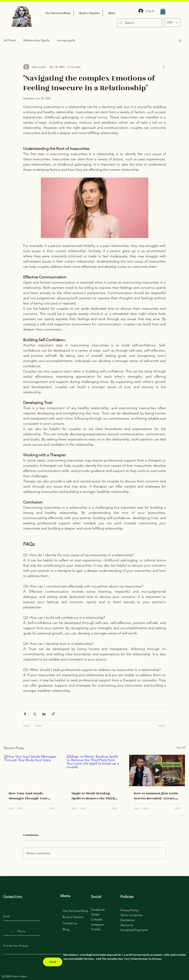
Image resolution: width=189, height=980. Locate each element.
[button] (163, 11)
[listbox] (172, 23)
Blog (66, 929)
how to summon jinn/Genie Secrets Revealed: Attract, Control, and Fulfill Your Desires (156, 796)
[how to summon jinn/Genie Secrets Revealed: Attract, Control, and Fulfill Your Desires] (157, 770)
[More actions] (164, 67)
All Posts (10, 40)
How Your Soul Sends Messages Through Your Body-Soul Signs (28, 796)
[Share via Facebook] (25, 714)
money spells (66, 40)
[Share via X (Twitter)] (34, 714)
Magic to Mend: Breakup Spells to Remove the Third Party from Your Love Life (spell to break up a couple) (93, 796)
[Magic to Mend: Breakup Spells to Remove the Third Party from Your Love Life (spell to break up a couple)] (95, 770)
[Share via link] (53, 714)
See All (181, 747)
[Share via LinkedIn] (44, 714)
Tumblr (96, 929)
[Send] (53, 962)
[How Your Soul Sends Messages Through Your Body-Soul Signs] (32, 770)
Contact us (70, 923)
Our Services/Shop (76, 911)
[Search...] (139, 23)
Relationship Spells (36, 40)
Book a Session (73, 917)
